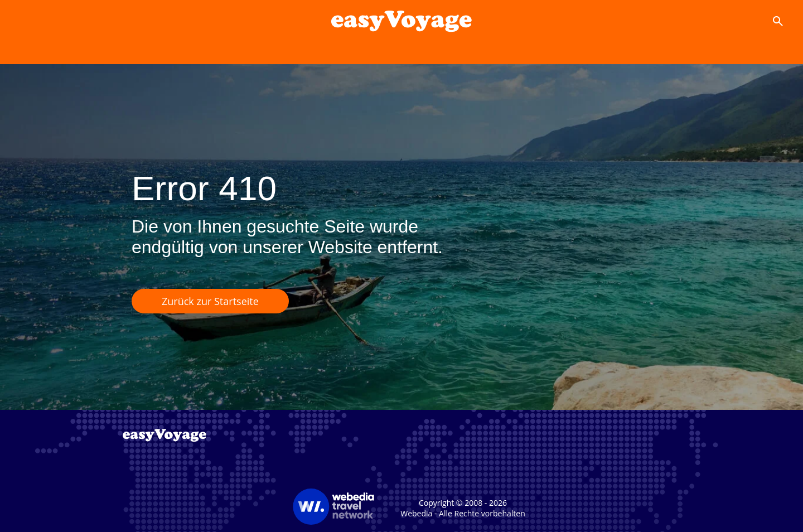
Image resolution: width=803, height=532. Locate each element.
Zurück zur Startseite (210, 301)
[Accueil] (401, 21)
